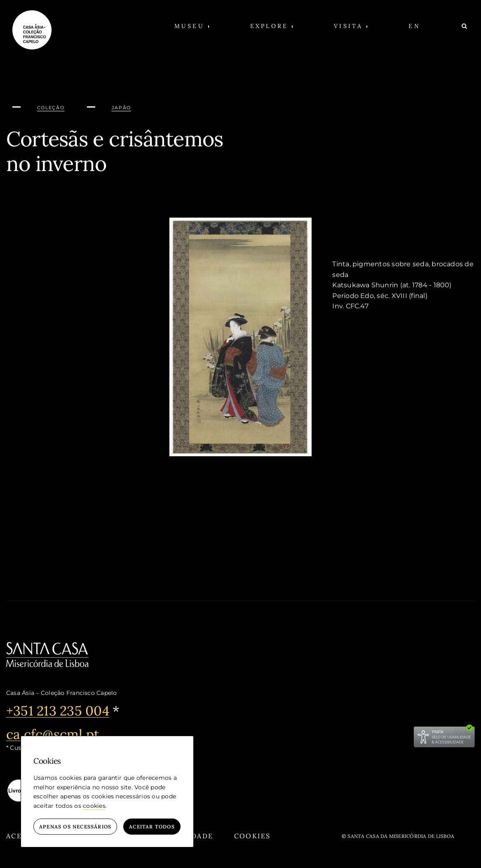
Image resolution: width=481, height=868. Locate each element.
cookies (94, 806)
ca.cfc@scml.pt (53, 734)
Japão (121, 108)
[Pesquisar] (465, 26)
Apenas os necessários (75, 827)
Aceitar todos (152, 827)
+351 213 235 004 (58, 711)
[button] (192, 26)
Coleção (51, 108)
